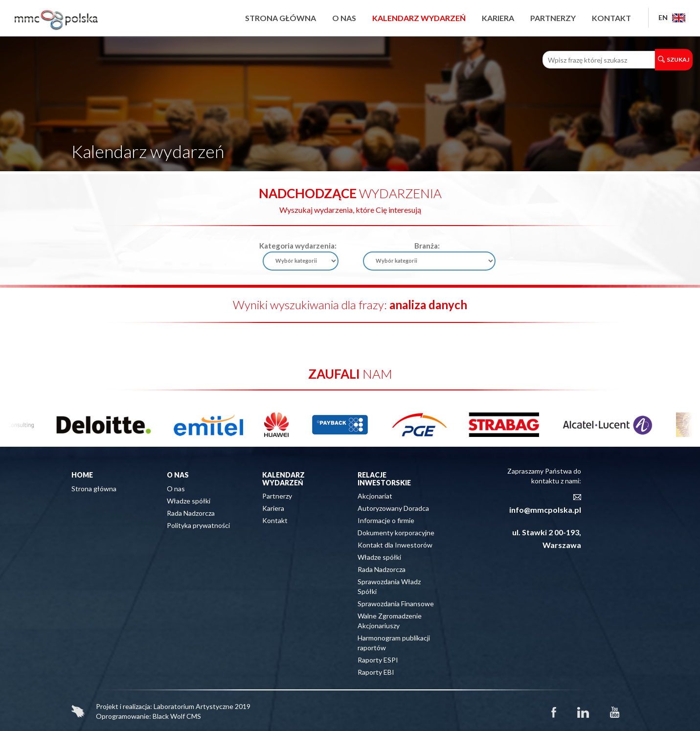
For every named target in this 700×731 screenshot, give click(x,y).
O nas (344, 18)
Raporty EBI (376, 672)
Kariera (498, 18)
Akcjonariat (375, 496)
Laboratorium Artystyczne (193, 706)
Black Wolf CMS (177, 716)
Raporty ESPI (378, 660)
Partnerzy (553, 18)
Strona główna (281, 18)
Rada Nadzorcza (191, 513)
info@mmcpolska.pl (545, 510)
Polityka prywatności (198, 525)
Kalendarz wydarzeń (419, 18)
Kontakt (611, 18)
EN (672, 17)
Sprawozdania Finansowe (396, 604)
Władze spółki (189, 501)
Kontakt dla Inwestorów (395, 545)
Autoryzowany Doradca (393, 508)
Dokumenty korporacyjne (396, 533)
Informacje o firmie (386, 520)
